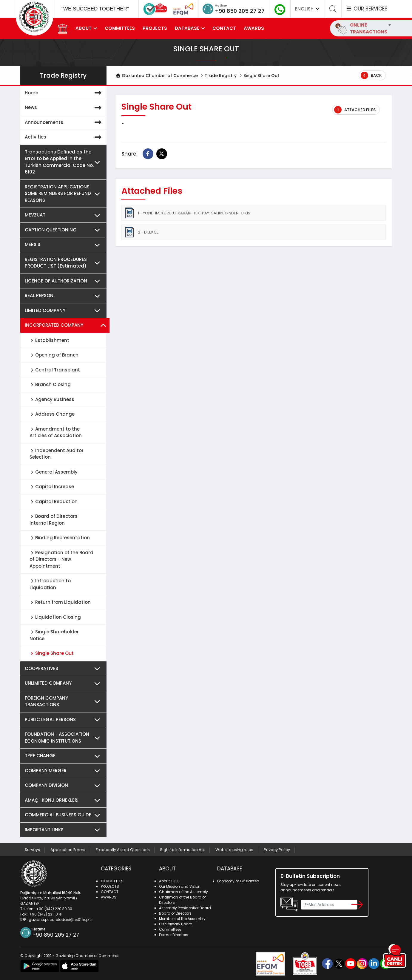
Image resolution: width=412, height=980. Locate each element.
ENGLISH (308, 9)
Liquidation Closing (55, 617)
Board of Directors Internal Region (54, 520)
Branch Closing (50, 384)
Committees (170, 929)
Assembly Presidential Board (185, 908)
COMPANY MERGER (64, 771)
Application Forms (68, 850)
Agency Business (52, 399)
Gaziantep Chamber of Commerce (157, 76)
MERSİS (64, 245)
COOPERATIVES (64, 669)
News (64, 108)
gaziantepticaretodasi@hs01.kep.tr (60, 920)
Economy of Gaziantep (238, 881)
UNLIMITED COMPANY (64, 683)
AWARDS (254, 28)
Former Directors (174, 935)
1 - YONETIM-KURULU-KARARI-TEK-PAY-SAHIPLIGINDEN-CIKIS (187, 213)
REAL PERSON (64, 296)
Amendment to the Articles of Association (56, 432)
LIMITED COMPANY (64, 311)
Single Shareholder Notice (54, 635)
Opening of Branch (54, 355)
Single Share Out (52, 653)
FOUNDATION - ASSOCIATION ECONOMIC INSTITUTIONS (64, 738)
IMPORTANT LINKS (64, 830)
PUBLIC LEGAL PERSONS (64, 720)
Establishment (49, 340)
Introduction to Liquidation (50, 584)
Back (371, 75)
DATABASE (187, 28)
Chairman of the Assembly (183, 892)
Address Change (52, 414)
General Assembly (54, 472)
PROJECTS (155, 28)
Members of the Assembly (182, 919)
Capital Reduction (54, 501)
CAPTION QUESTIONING (64, 230)
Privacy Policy (277, 850)
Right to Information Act (183, 850)
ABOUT (84, 28)
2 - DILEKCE (141, 232)
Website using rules (234, 850)
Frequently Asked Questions (123, 850)
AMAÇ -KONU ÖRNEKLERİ (64, 800)
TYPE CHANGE (64, 756)
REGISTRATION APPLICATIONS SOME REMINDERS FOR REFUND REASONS (64, 194)
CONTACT (224, 28)
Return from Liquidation (60, 602)
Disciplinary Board (176, 924)
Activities (64, 137)
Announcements (64, 123)
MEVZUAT (64, 215)
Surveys (32, 850)
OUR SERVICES (367, 9)
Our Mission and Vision (180, 886)
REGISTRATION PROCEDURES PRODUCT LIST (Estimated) (64, 263)
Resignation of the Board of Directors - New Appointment (61, 559)
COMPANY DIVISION (64, 785)
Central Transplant (55, 370)
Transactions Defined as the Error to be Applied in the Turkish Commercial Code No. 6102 (64, 162)
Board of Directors (175, 913)
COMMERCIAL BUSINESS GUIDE (64, 815)
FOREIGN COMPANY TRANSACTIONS (64, 702)
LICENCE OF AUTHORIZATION (64, 281)
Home (64, 93)
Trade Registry (221, 76)
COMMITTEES (120, 28)
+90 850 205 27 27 (240, 11)
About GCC (169, 881)
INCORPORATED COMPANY (66, 325)
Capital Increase (52, 487)
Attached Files (355, 110)
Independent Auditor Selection (57, 454)
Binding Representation (60, 538)
